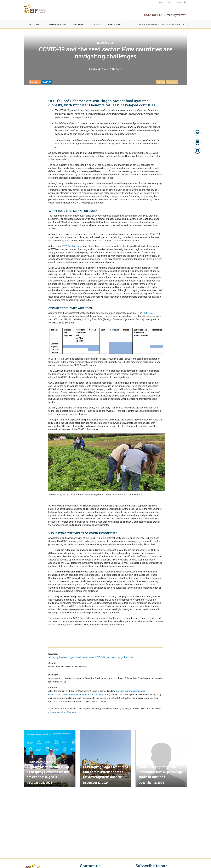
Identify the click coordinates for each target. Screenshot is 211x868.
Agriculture (35, 82)
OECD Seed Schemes (72, 246)
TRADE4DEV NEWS (148, 25)
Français (161, 82)
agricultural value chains (82, 657)
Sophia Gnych (101, 69)
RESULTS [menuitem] (97, 25)
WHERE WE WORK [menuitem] (57, 25)
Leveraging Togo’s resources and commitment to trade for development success (105, 772)
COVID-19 (47, 82)
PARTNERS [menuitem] (78, 25)
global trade (127, 657)
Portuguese (172, 82)
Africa (51, 657)
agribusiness (62, 657)
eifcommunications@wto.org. (63, 712)
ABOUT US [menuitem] (34, 25)
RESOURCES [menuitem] (114, 25)
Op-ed (119, 69)
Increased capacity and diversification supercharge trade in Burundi (161, 772)
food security (113, 657)
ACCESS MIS (179, 2)
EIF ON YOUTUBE (170, 25)
